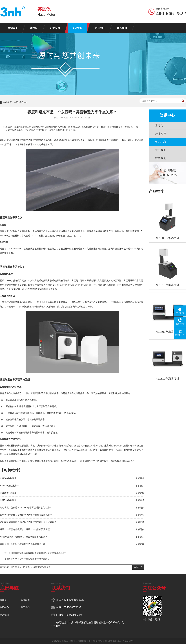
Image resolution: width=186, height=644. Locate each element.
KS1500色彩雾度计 (9, 493)
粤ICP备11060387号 (115, 641)
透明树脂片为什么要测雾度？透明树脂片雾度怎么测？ (26, 515)
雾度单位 (28, 567)
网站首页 (13, 28)
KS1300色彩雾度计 (9, 478)
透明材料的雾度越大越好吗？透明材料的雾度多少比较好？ (28, 522)
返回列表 (138, 567)
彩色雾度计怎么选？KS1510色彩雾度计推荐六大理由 (26, 507)
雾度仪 (34, 28)
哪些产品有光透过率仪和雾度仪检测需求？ (29, 559)
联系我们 (122, 28)
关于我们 (100, 28)
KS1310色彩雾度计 (9, 486)
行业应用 (55, 28)
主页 (16, 102)
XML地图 (130, 641)
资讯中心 (77, 28)
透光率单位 (16, 567)
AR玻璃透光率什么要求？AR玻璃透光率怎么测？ (24, 537)
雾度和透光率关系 (42, 567)
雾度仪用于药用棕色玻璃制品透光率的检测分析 (23, 544)
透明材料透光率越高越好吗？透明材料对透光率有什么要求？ (38, 553)
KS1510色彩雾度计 (9, 500)
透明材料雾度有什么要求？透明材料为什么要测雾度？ (26, 529)
